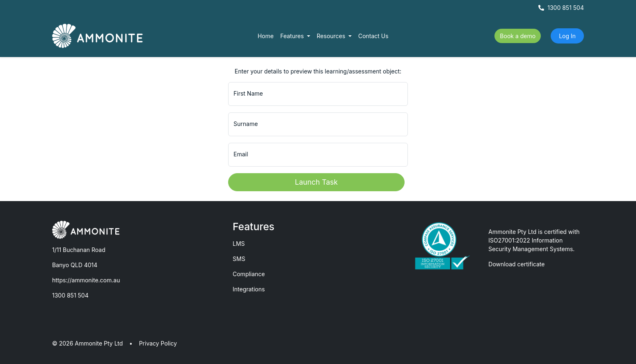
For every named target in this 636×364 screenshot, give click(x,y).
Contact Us (373, 36)
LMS (239, 244)
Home (266, 36)
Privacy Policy (158, 343)
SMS (239, 259)
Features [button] (293, 36)
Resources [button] (332, 36)
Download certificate (516, 264)
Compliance (249, 274)
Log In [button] (567, 36)
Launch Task (316, 182)
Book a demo (518, 36)
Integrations (249, 289)
